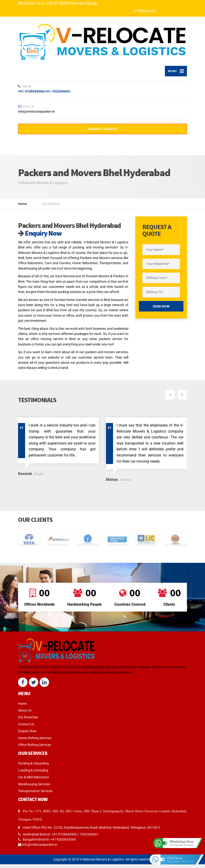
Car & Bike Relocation (34, 775)
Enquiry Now (38, 237)
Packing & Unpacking (33, 762)
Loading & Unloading (33, 769)
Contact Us (26, 723)
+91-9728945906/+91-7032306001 (45, 95)
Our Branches (28, 716)
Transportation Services (35, 789)
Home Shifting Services (35, 736)
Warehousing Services (34, 782)
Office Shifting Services (35, 743)
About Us (25, 709)
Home (23, 208)
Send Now (161, 310)
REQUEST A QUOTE (103, 133)
